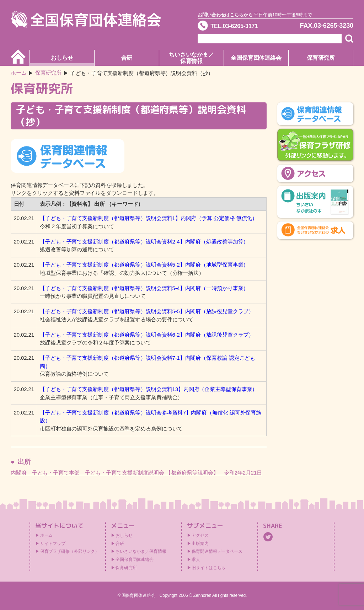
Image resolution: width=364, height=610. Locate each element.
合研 (127, 58)
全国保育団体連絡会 (256, 58)
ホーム (19, 73)
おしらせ (62, 58)
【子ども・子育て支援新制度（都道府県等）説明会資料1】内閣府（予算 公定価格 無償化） (149, 218)
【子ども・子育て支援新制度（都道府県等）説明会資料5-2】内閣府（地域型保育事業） (144, 265)
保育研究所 (321, 58)
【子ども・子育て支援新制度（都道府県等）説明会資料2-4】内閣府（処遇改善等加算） (144, 242)
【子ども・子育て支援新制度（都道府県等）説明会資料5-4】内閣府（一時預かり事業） (144, 288)
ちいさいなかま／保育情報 (191, 58)
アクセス (200, 535)
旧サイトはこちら (208, 568)
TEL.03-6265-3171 (238, 26)
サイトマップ (53, 544)
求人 (196, 560)
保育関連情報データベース (217, 551)
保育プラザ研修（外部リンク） (70, 551)
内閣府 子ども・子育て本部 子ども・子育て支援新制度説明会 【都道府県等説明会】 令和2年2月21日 (136, 473)
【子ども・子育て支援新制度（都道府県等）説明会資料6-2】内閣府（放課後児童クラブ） (147, 335)
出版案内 (200, 544)
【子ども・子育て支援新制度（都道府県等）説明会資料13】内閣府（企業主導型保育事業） (149, 389)
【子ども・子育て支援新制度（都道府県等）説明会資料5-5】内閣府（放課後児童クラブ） (147, 311)
